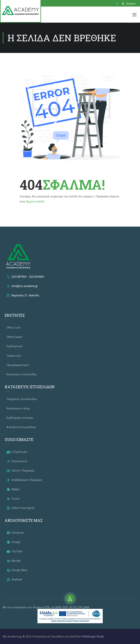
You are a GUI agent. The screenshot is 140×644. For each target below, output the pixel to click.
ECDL (47, 607)
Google (13, 542)
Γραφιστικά (14, 356)
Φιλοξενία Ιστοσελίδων (21, 427)
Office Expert (14, 337)
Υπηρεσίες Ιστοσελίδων (22, 399)
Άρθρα (13, 489)
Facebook (15, 533)
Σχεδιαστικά (14, 346)
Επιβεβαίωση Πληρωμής (24, 480)
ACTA (73, 607)
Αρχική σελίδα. (36, 202)
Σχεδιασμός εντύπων (20, 418)
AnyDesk (14, 579)
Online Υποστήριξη (21, 508)
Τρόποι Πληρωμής (21, 471)
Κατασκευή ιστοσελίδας (22, 374)
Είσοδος (129, 4)
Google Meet (17, 570)
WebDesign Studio (93, 637)
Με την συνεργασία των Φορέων (23, 607)
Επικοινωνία (17, 461)
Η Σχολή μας (17, 452)
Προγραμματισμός (18, 365)
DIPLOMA (84, 607)
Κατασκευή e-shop (18, 408)
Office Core (14, 328)
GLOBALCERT (60, 607)
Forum (13, 499)
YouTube (14, 551)
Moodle (14, 561)
